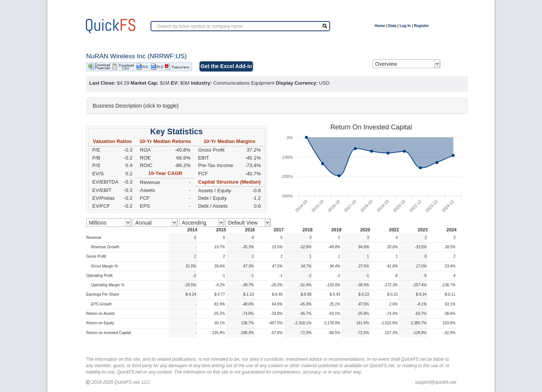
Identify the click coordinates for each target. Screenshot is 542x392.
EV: (175, 83)
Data (392, 26)
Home (380, 26)
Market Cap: (145, 83)
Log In (405, 26)
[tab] (277, 106)
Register (422, 26)
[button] (277, 106)
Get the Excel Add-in (226, 66)
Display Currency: (297, 83)
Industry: (201, 83)
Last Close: (102, 83)
